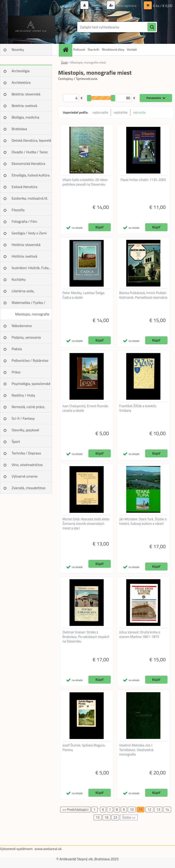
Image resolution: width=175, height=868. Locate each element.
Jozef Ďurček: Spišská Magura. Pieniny (84, 748)
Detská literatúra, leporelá (31, 140)
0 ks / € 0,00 (163, 6)
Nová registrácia (125, 6)
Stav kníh (93, 50)
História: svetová (24, 256)
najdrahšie (121, 112)
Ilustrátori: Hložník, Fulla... (31, 268)
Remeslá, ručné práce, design (28, 408)
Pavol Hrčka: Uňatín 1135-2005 (143, 180)
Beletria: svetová (24, 106)
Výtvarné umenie (25, 476)
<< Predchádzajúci (75, 810)
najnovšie (139, 112)
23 (115, 817)
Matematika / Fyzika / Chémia (28, 304)
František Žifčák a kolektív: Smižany (138, 408)
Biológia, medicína (25, 117)
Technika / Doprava (26, 453)
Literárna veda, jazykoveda (23, 293)
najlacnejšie (100, 112)
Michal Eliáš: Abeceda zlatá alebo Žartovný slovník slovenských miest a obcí (86, 524)
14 (167, 810)
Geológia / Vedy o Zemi (29, 233)
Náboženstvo (22, 326)
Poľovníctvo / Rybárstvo (30, 360)
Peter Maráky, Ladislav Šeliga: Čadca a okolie (84, 295)
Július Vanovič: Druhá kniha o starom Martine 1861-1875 (140, 635)
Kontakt (132, 50)
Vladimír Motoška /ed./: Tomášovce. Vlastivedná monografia (136, 750)
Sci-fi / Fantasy (23, 418)
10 (132, 810)
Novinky (18, 50)
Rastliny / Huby (23, 395)
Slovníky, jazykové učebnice (25, 432)
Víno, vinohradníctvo (27, 465)
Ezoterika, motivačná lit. (30, 198)
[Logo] (31, 27)
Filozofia (18, 210)
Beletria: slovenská (26, 94)
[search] (152, 27)
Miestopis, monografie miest (32, 316)
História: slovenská (26, 245)
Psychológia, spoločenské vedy (31, 385)
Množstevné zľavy (113, 50)
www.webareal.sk (48, 849)
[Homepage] (66, 50)
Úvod (64, 62)
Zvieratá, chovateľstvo (28, 488)
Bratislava (19, 129)
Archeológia (21, 71)
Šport (16, 441)
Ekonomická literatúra (28, 164)
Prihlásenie (95, 6)
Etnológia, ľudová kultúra (31, 175)
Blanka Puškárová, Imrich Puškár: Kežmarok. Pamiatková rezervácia (143, 295)
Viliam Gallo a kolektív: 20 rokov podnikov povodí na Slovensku (85, 182)
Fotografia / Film (24, 221)
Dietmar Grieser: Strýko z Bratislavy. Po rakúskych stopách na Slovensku (86, 637)
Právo (16, 372)
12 (149, 810)
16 (107, 817)
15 (98, 817)
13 (158, 810)
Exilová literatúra (24, 187)
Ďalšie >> (129, 817)
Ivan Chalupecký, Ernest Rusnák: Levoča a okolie (85, 408)
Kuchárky (19, 279)
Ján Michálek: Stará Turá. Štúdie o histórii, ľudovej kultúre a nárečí (143, 521)
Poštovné (79, 50)
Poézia (17, 349)
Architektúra (21, 82)
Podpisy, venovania (26, 337)
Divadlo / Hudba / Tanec (30, 152)
